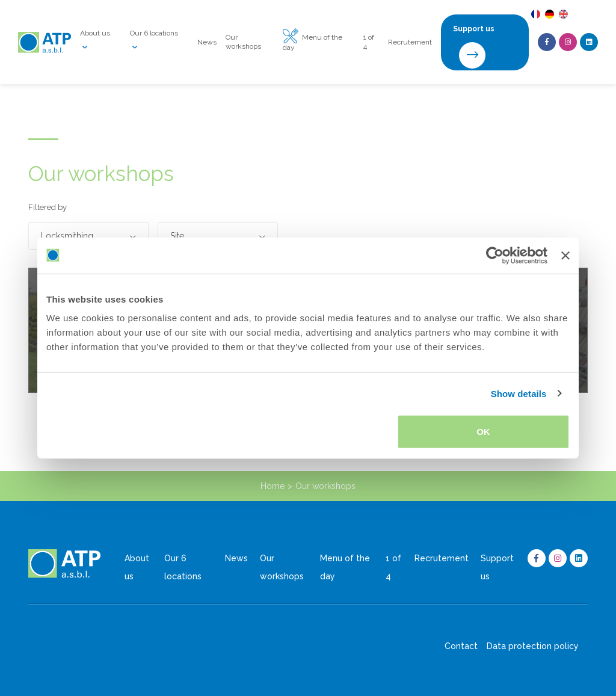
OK (483, 432)
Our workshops (243, 42)
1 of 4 (369, 42)
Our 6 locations (183, 567)
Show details (519, 393)
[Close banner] (565, 255)
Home (273, 486)
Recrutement (410, 42)
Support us (497, 567)
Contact (461, 646)
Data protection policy (533, 646)
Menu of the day (313, 42)
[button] (88, 236)
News (207, 42)
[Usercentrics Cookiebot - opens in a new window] (495, 255)
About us (137, 567)
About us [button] (95, 42)
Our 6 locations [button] (154, 42)
